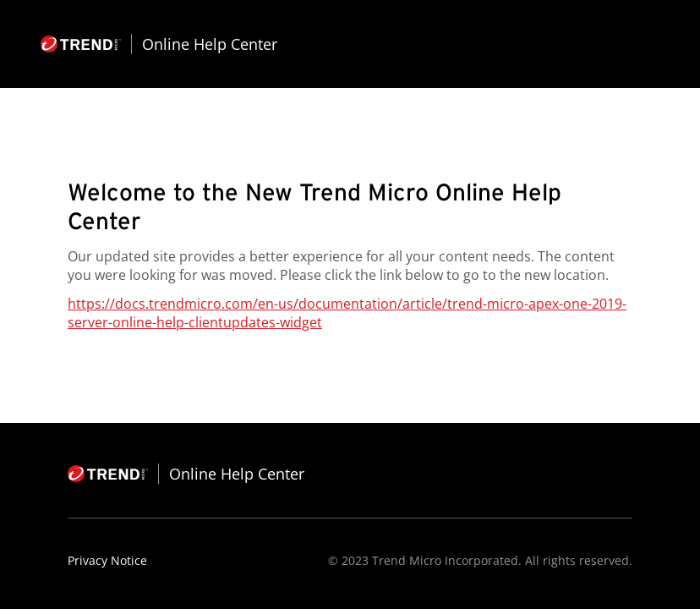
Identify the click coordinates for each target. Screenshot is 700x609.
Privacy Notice (107, 560)
